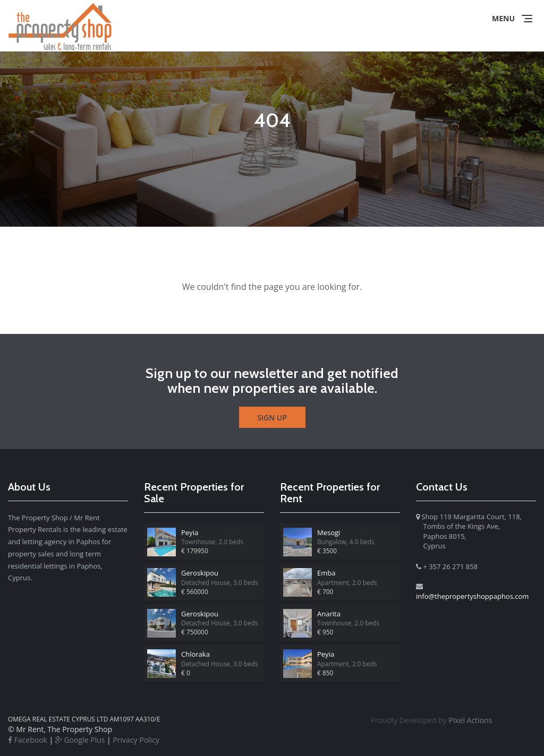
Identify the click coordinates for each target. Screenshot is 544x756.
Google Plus (80, 740)
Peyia (190, 532)
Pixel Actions (432, 720)
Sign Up (272, 418)
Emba (326, 573)
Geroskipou (200, 573)
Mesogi (329, 532)
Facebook (28, 740)
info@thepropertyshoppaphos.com (472, 596)
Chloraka (195, 654)
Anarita (329, 614)
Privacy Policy (136, 740)
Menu (503, 18)
